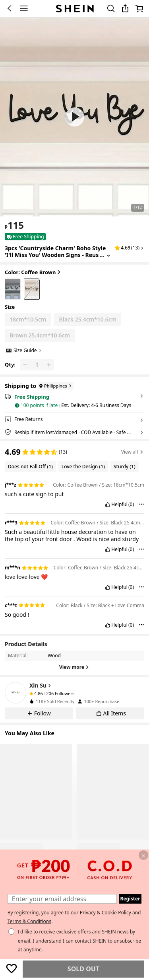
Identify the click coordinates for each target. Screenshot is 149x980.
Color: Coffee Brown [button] (33, 272)
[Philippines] (55, 386)
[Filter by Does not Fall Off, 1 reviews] (30, 467)
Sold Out (83, 969)
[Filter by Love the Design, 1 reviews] (83, 467)
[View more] (74, 667)
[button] (75, 117)
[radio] (13, 289)
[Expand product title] (108, 255)
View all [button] (133, 452)
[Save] (11, 968)
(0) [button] (131, 505)
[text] (14, 225)
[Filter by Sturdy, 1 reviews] (125, 467)
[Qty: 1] (37, 365)
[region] (74, 451)
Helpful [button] (119, 505)
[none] (15, 693)
